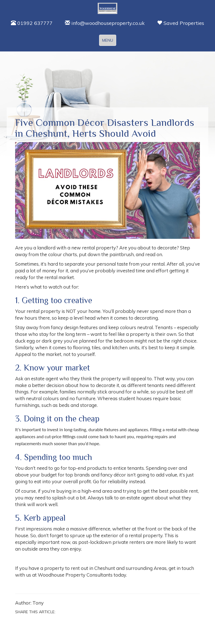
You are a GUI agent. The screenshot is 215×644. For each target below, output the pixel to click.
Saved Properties (181, 23)
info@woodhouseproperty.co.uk (105, 23)
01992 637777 (32, 23)
